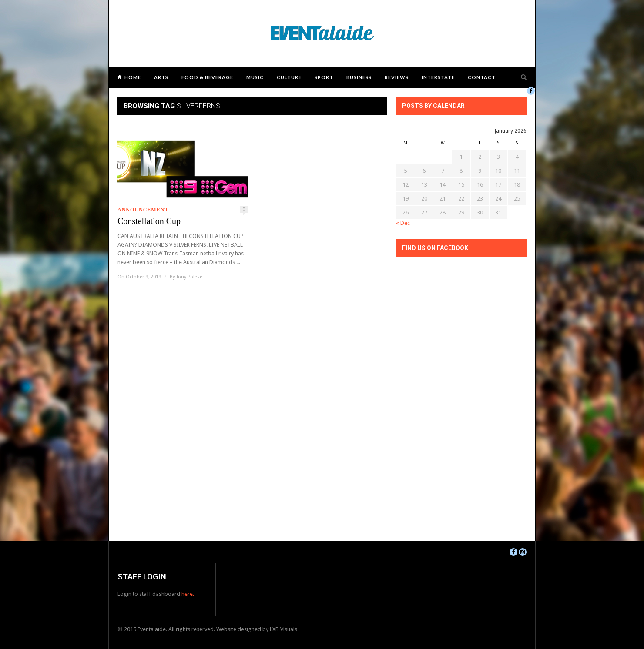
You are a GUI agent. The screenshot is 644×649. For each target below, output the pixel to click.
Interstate (438, 77)
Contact (482, 77)
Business (359, 77)
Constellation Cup (149, 221)
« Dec (403, 223)
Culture (289, 77)
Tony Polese (189, 277)
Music (255, 77)
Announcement (143, 210)
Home (133, 77)
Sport (324, 77)
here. (188, 594)
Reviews (397, 77)
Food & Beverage (207, 77)
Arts (161, 77)
